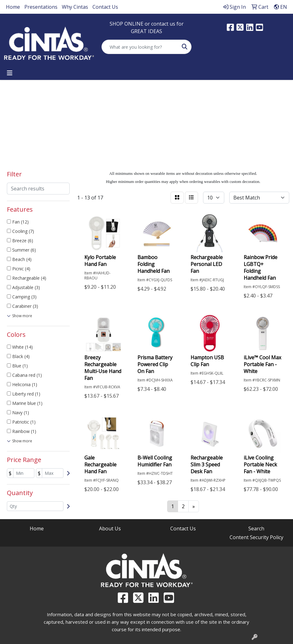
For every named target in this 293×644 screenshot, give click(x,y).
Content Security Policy (256, 537)
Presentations (41, 7)
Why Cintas (75, 7)
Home (13, 7)
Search (256, 528)
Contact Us (105, 7)
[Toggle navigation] (10, 73)
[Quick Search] (140, 47)
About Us (110, 528)
